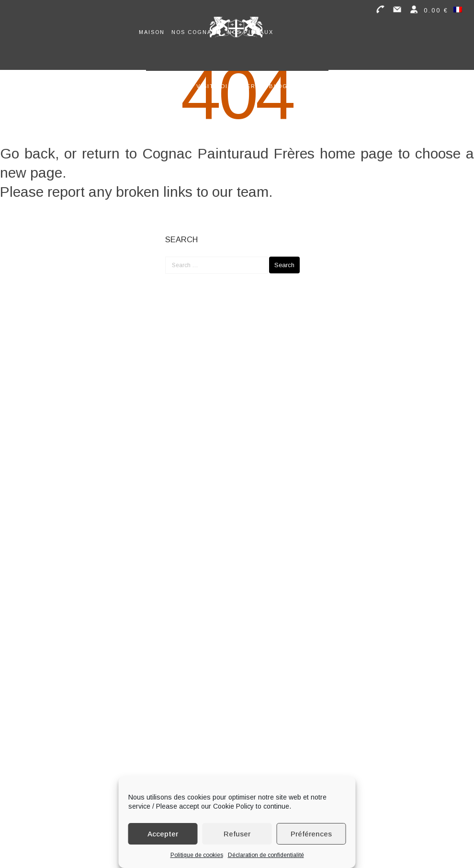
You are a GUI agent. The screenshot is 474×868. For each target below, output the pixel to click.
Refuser (237, 834)
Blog (278, 86)
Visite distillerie (229, 86)
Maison (152, 32)
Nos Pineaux (250, 32)
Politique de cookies (197, 855)
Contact (310, 86)
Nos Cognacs (196, 32)
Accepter (163, 834)
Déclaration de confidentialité (266, 855)
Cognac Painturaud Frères (228, 153)
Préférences (311, 834)
